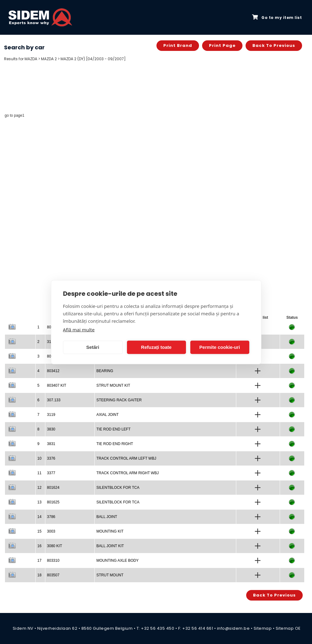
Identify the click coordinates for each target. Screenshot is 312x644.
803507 (53, 575)
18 (39, 575)
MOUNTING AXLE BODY (117, 561)
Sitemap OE (288, 628)
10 (39, 458)
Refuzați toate (156, 347)
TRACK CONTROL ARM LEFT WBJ (126, 458)
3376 (51, 458)
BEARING (105, 371)
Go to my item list (277, 17)
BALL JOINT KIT (110, 546)
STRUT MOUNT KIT (113, 385)
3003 (51, 531)
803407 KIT (57, 385)
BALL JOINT (107, 517)
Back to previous (274, 45)
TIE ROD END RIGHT (115, 444)
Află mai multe (79, 329)
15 (39, 531)
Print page (222, 45)
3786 (51, 517)
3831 (51, 444)
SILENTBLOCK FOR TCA (118, 488)
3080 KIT (54, 546)
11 (39, 473)
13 (39, 502)
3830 (51, 429)
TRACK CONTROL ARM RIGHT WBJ (127, 473)
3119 (51, 415)
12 (39, 488)
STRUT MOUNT (110, 575)
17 (39, 561)
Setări (93, 347)
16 (39, 546)
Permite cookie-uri (220, 347)
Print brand (178, 45)
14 (39, 517)
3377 (51, 473)
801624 (53, 488)
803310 (53, 561)
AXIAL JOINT (107, 415)
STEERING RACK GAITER (119, 400)
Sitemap (263, 628)
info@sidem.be (233, 628)
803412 (53, 371)
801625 (53, 502)
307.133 (54, 400)
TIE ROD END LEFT (113, 429)
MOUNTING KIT (110, 531)
